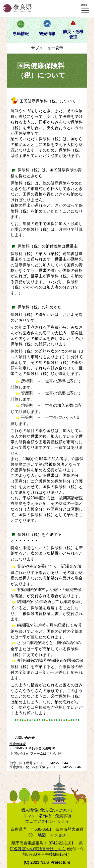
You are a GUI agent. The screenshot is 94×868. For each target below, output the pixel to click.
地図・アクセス (52, 835)
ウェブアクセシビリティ (47, 821)
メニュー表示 (85, 9)
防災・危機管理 (73, 34)
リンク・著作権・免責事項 (47, 816)
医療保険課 (18, 744)
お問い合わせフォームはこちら (36, 753)
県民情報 (21, 34)
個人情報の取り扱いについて (47, 810)
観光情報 (47, 34)
